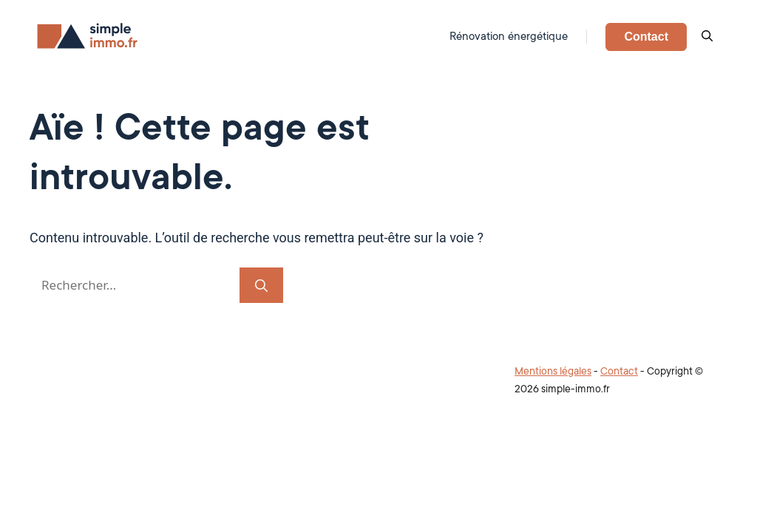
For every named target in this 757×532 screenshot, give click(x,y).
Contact (646, 37)
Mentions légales (553, 371)
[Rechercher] (261, 285)
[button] (707, 37)
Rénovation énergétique (509, 37)
